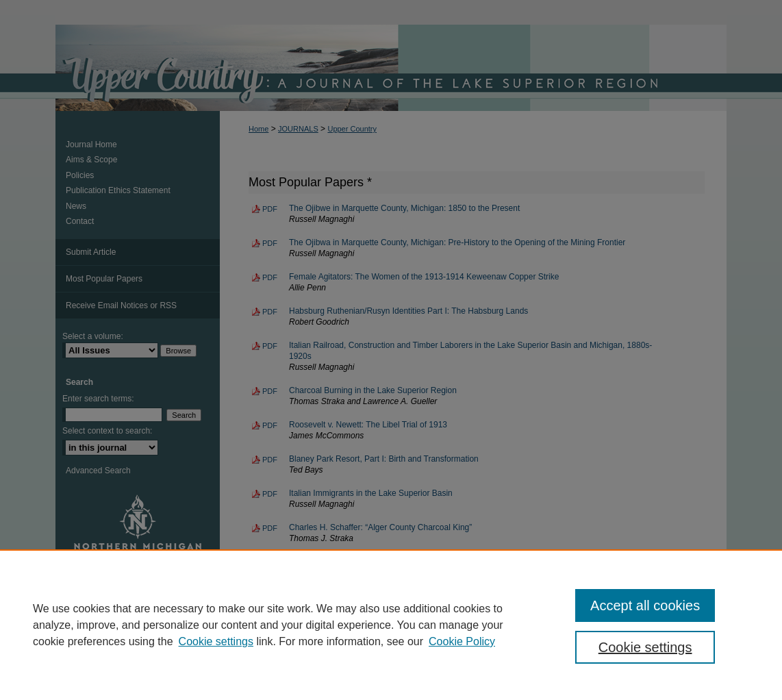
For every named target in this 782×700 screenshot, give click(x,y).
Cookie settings (216, 641)
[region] (391, 625)
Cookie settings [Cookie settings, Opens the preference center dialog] (645, 647)
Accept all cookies (645, 605)
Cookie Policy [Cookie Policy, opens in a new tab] (462, 641)
